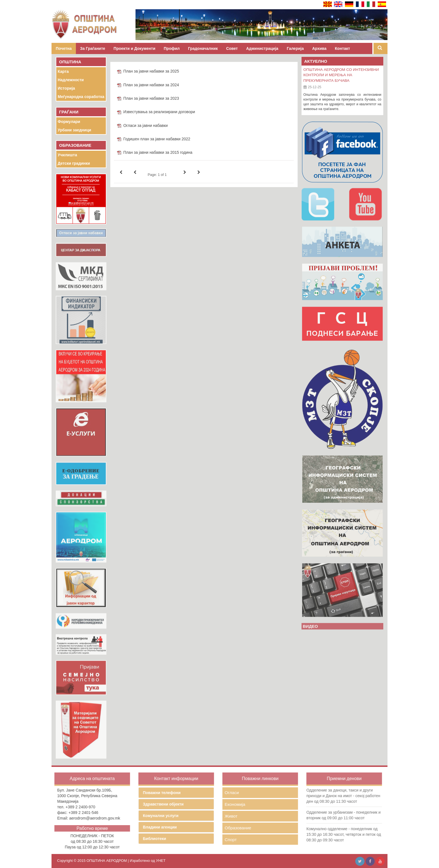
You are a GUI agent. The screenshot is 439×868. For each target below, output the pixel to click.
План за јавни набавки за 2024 (151, 85)
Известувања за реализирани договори (159, 112)
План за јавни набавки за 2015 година (158, 152)
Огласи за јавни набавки (145, 125)
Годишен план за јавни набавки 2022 (157, 139)
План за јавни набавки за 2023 (151, 98)
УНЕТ (161, 861)
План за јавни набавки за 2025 (151, 71)
